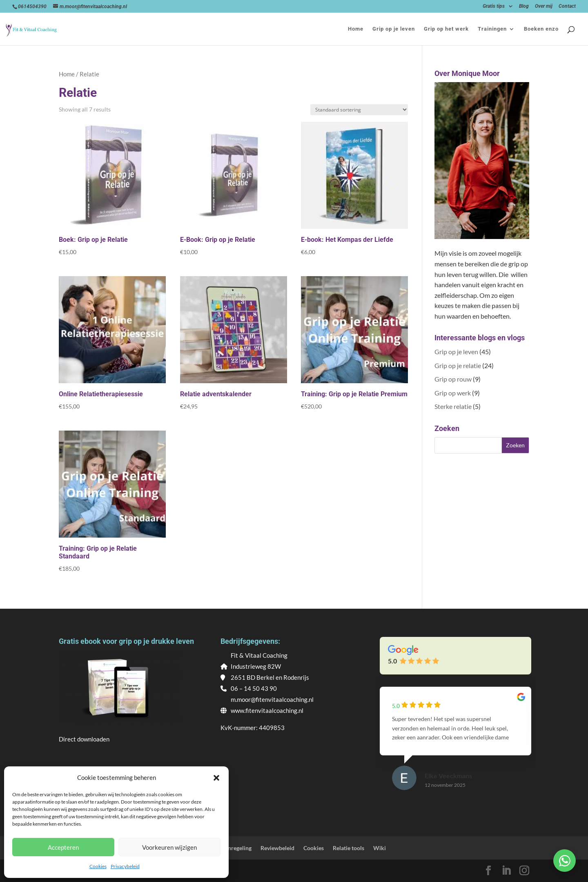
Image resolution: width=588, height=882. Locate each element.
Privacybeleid (125, 866)
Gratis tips (494, 6)
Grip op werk (453, 393)
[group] (455, 746)
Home (356, 29)
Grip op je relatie (458, 365)
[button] (216, 778)
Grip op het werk (446, 29)
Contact (567, 6)
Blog (524, 6)
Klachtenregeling (230, 848)
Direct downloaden (84, 739)
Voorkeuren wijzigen (169, 847)
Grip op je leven (394, 29)
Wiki (380, 848)
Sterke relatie (453, 406)
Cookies (98, 866)
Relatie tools (349, 848)
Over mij (544, 6)
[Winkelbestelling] (359, 110)
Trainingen (492, 29)
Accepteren (63, 847)
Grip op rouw (453, 379)
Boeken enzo (541, 29)
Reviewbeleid (277, 848)
